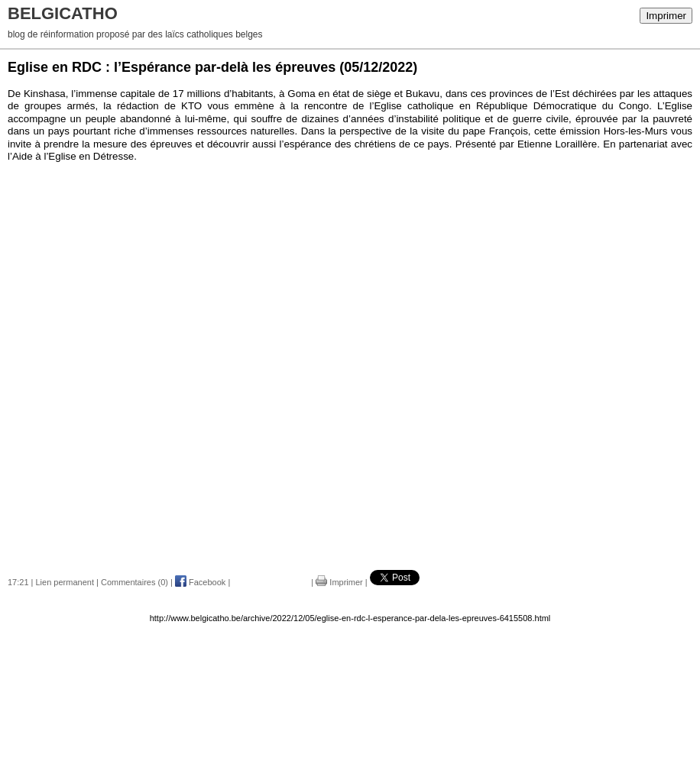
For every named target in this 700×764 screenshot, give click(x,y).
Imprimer (666, 16)
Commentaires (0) (134, 582)
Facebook (200, 582)
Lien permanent (65, 582)
